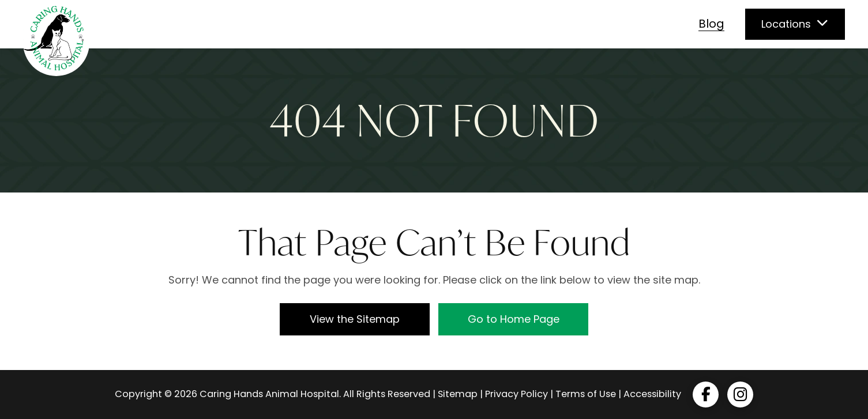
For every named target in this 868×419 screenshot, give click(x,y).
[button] (795, 24)
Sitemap (458, 394)
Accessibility (652, 394)
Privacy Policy (516, 394)
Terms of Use (586, 394)
